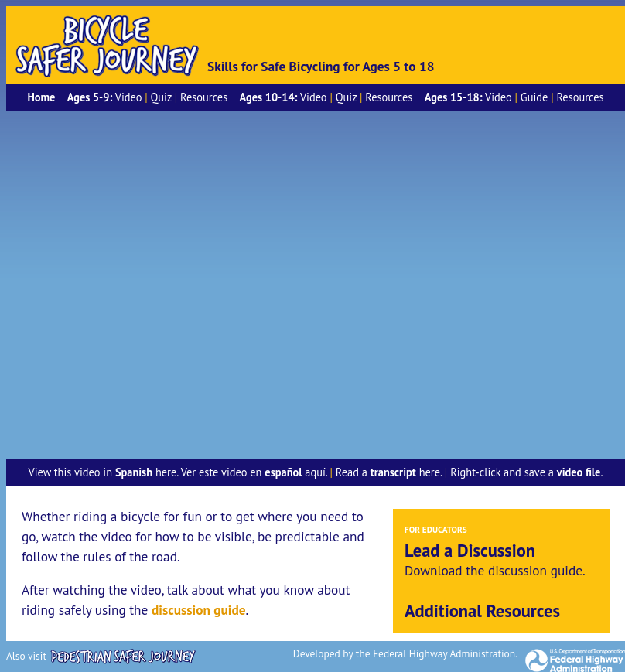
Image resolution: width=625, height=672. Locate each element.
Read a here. (389, 472)
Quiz (161, 97)
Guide (534, 97)
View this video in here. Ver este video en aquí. (177, 472)
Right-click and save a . (526, 472)
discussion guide (199, 610)
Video (129, 97)
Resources (204, 97)
